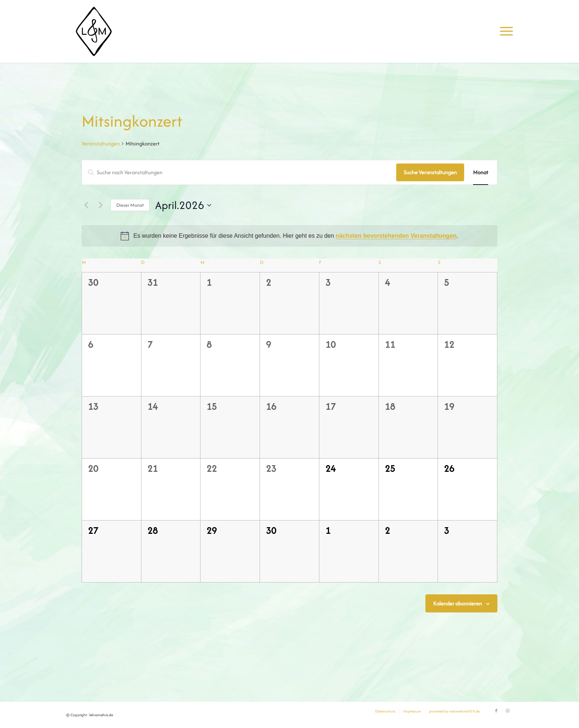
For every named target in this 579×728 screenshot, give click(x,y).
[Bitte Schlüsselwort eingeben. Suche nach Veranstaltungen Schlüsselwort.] (239, 172)
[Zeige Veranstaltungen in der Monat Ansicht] (481, 172)
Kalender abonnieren (458, 603)
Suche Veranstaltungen (430, 172)
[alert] (289, 236)
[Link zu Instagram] (507, 711)
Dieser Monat (130, 205)
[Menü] (504, 31)
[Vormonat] (86, 205)
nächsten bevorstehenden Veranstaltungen (396, 236)
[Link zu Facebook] (496, 711)
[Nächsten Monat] (100, 205)
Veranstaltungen (101, 143)
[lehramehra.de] (94, 31)
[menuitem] (504, 31)
